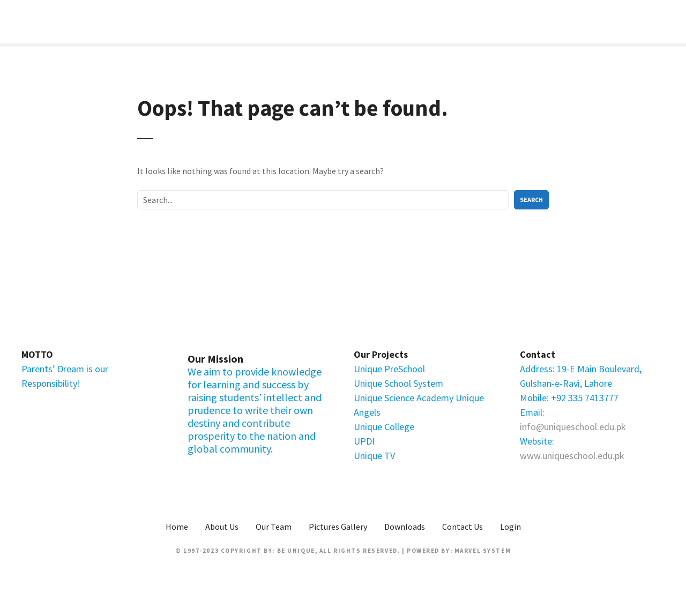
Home (177, 527)
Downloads (405, 527)
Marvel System (483, 551)
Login (510, 527)
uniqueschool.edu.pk (583, 456)
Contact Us (463, 527)
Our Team (274, 527)
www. (531, 456)
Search (531, 200)
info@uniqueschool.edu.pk (573, 427)
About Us (222, 527)
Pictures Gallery (338, 527)
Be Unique (296, 551)
